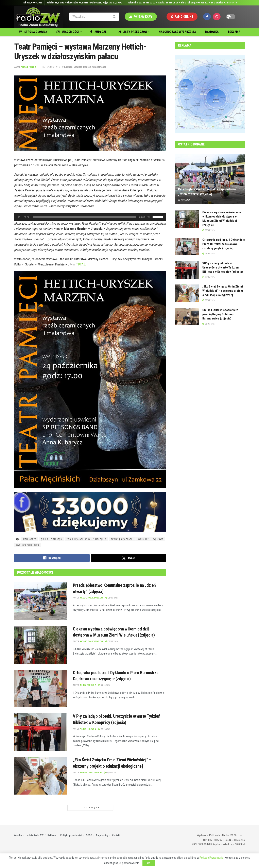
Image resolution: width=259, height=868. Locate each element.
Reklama (234, 32)
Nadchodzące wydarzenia (177, 32)
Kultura (68, 67)
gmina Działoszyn (51, 539)
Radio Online (182, 17)
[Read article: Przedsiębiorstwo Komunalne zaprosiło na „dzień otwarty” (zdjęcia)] (40, 601)
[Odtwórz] (19, 217)
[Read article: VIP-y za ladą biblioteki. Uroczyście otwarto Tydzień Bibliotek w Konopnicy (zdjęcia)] (40, 732)
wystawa (158, 539)
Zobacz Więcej (90, 808)
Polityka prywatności (71, 835)
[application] (90, 217)
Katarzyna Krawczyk (92, 598)
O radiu (18, 835)
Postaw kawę (141, 17)
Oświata (78, 67)
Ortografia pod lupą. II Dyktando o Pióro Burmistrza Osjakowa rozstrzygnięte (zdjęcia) (224, 244)
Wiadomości (68, 32)
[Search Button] (115, 17)
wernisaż (143, 539)
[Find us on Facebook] (207, 17)
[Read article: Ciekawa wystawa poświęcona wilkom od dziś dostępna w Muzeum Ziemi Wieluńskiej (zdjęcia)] (40, 645)
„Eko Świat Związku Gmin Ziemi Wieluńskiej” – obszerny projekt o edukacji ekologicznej (223, 291)
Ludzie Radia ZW (35, 835)
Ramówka (212, 32)
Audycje (98, 32)
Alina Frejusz (28, 67)
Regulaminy (102, 835)
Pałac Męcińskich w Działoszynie (86, 539)
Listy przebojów (133, 32)
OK (149, 863)
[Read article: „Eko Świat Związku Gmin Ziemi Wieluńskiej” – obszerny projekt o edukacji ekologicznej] (40, 776)
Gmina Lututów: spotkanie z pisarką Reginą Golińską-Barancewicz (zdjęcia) (220, 314)
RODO (89, 835)
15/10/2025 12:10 (51, 67)
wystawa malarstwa (28, 545)
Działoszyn (30, 539)
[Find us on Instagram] (217, 17)
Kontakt (116, 835)
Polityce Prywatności (212, 858)
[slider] (84, 217)
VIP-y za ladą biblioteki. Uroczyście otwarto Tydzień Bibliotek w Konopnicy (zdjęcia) (223, 267)
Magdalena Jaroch (91, 773)
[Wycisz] (149, 217)
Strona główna (33, 32)
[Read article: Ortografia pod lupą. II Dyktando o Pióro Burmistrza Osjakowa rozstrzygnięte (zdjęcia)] (40, 689)
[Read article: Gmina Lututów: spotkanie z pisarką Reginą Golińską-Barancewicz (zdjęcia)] (187, 317)
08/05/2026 (111, 598)
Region (87, 67)
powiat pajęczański (122, 539)
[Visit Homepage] (39, 17)
